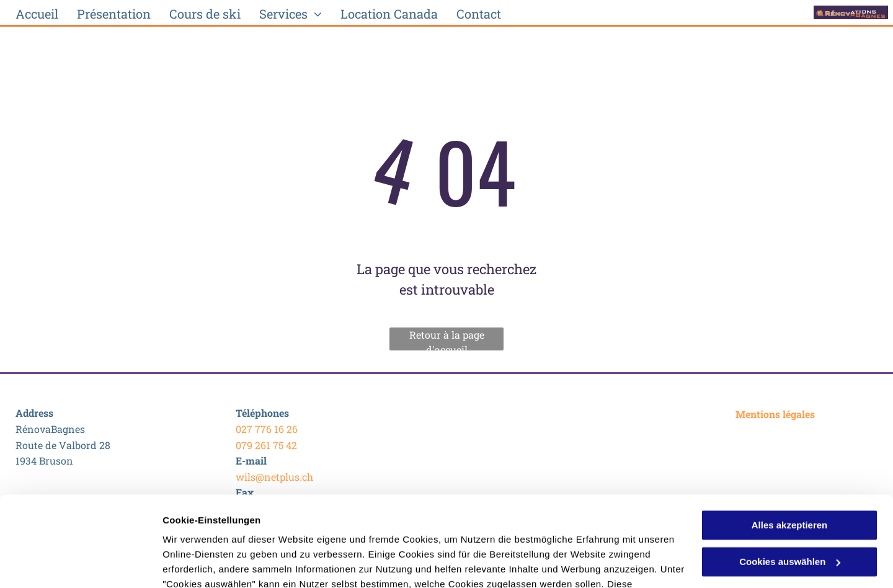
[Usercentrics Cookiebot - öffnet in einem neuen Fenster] (80, 564)
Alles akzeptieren (790, 441)
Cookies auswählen (206, 563)
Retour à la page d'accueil (447, 339)
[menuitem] (37, 14)
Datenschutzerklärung (215, 529)
